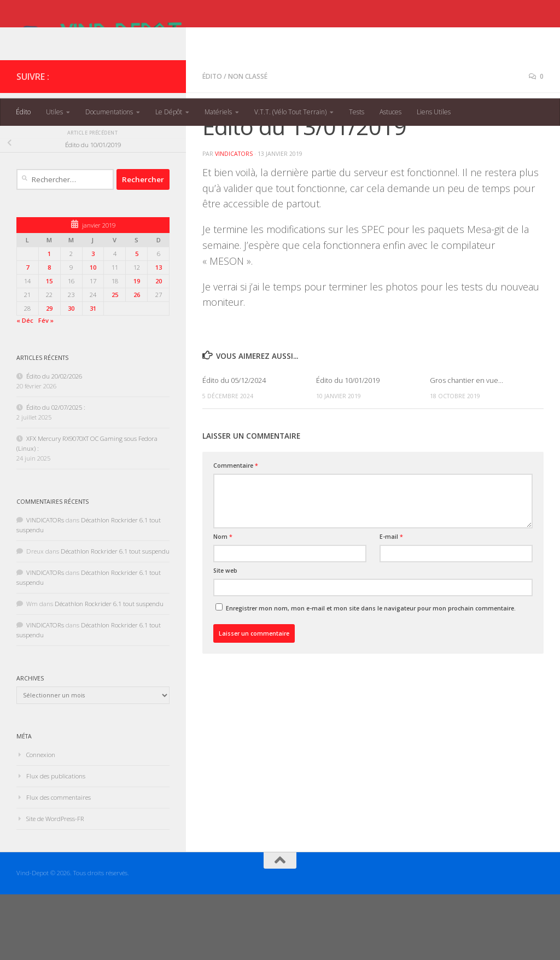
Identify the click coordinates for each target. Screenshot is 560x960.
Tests (357, 112)
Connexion (41, 820)
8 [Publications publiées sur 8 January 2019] (49, 333)
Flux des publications (56, 842)
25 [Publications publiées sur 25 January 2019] (115, 360)
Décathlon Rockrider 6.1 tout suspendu (115, 617)
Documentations (109, 112)
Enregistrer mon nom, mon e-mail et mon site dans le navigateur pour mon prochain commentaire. (371, 674)
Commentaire (236, 531)
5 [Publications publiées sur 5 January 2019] (137, 319)
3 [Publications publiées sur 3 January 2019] (93, 319)
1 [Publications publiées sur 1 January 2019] (49, 319)
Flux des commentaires (59, 863)
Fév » (46, 386)
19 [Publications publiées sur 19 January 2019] (137, 347)
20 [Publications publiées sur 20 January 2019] (159, 347)
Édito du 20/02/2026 (54, 442)
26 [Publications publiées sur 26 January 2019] (137, 360)
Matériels (218, 112)
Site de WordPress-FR (55, 884)
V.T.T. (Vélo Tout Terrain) (290, 112)
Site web (225, 636)
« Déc (25, 386)
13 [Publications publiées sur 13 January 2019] (159, 333)
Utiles (54, 112)
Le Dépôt (169, 112)
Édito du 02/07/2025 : (56, 473)
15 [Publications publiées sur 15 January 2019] (49, 347)
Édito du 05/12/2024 (234, 446)
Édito (23, 112)
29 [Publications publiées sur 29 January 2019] (49, 374)
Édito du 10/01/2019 (348, 446)
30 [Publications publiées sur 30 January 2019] (71, 374)
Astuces (390, 112)
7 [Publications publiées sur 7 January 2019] (27, 333)
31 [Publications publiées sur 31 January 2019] (93, 374)
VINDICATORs (234, 219)
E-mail (391, 602)
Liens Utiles (434, 112)
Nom (223, 602)
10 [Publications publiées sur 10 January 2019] (93, 333)
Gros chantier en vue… (466, 446)
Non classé (248, 142)
